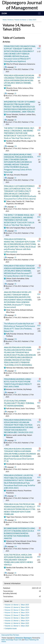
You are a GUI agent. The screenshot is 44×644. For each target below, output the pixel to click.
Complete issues (10, 628)
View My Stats (14, 635)
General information (12, 583)
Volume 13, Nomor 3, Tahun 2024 (17, 615)
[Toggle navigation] (39, 13)
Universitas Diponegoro (23, 638)
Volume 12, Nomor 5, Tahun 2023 (17, 626)
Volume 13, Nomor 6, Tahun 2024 (17, 607)
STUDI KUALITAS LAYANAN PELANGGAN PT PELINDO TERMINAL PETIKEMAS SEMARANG (19, 403)
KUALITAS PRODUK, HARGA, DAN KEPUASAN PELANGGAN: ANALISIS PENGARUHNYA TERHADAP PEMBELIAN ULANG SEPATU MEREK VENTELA (18, 560)
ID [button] (15, 67)
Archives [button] (11, 20)
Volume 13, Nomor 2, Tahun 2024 (17, 618)
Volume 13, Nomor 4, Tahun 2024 (17, 612)
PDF (39, 47)
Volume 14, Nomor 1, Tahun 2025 (17, 605)
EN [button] (16, 146)
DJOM (4, 13)
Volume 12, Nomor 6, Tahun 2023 (17, 623)
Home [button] (5, 20)
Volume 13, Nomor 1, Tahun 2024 (17, 620)
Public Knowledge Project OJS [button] (11, 640)
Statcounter (6, 635)
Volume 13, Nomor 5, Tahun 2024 (17, 610)
